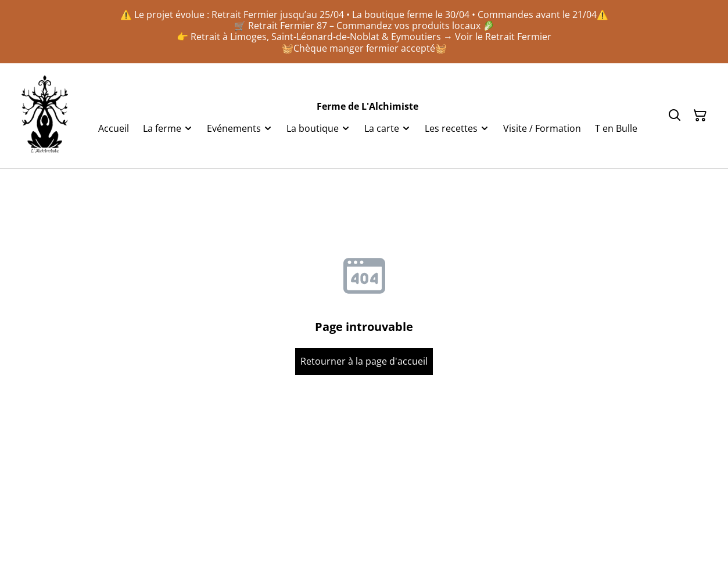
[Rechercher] (675, 116)
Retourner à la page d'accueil (364, 361)
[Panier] (700, 116)
